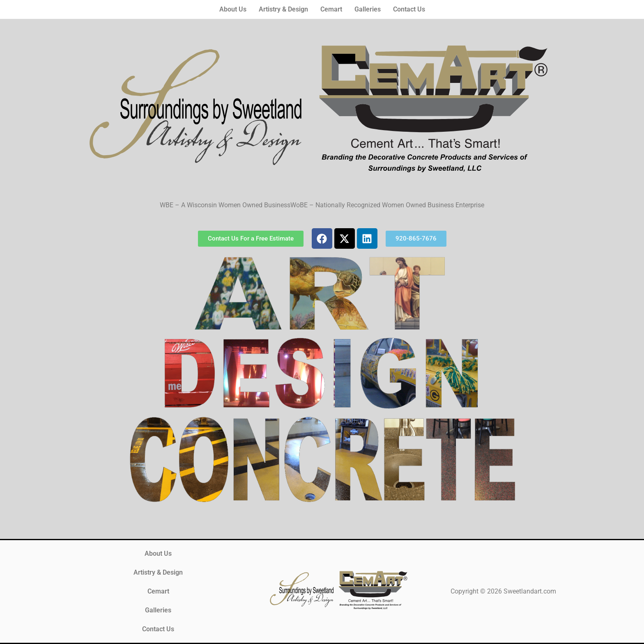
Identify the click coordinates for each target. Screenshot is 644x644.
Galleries (368, 9)
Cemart (331, 9)
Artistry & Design (283, 9)
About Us (233, 9)
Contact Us (409, 9)
